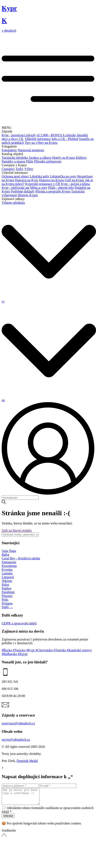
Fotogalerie (9, 150)
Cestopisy (8, 169)
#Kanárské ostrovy (79, 650)
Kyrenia (7, 570)
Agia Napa (9, 551)
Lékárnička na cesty (63, 176)
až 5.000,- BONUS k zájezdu (56, 135)
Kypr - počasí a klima (75, 184)
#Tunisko (60, 650)
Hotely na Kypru (63, 158)
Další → (7, 607)
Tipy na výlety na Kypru (41, 143)
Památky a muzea (13, 161)
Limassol (8, 577)
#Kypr (31, 650)
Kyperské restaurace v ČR (43, 184)
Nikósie (7, 581)
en (3, 400)
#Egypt (23, 654)
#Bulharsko (10, 654)
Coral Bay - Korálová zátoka (21, 558)
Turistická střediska (15, 158)
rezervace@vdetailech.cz (18, 723)
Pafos (5, 585)
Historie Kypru (28, 195)
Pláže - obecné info (61, 188)
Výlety (29, 169)
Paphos (6, 588)
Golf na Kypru (74, 180)
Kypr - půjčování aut (16, 188)
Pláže (30, 161)
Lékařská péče (39, 176)
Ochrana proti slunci (15, 176)
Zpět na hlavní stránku (17, 530)
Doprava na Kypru (51, 180)
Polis (5, 600)
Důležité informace (38, 139)
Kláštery (81, 158)
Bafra (5, 555)
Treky (20, 169)
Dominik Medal (27, 761)
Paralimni (8, 592)
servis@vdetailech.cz (16, 740)
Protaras (7, 603)
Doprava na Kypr (27, 180)
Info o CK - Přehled (65, 139)
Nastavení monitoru (31, 150)
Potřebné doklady (23, 191)
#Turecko (20, 650)
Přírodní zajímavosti (48, 161)
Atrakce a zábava (40, 158)
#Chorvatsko (45, 650)
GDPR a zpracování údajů (19, 623)
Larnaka (7, 573)
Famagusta (9, 562)
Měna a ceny (39, 188)
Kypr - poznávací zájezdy (19, 135)
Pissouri (7, 596)
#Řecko (7, 650)
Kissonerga (9, 566)
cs (3, 301)
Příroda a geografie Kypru (53, 191)
